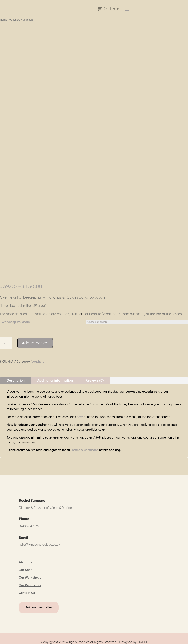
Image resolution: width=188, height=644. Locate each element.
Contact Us (27, 589)
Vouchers (15, 16)
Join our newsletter (39, 604)
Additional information (55, 377)
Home (3, 16)
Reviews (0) (95, 377)
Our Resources (30, 582)
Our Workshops (30, 574)
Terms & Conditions (85, 447)
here (81, 310)
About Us (25, 559)
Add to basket (35, 339)
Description (16, 377)
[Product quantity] (6, 339)
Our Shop (26, 566)
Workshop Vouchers (16, 318)
